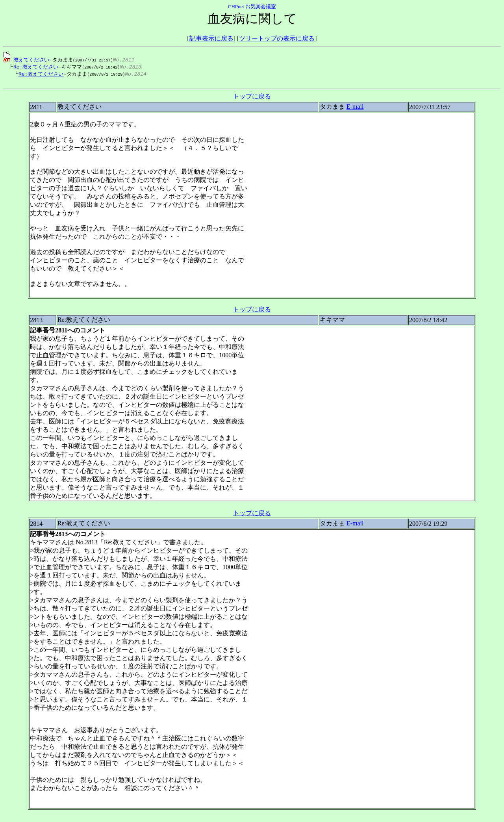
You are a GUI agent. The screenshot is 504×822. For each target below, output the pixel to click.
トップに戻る (252, 98)
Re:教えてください (34, 67)
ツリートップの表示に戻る (277, 38)
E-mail (355, 109)
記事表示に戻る (211, 38)
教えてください (31, 59)
